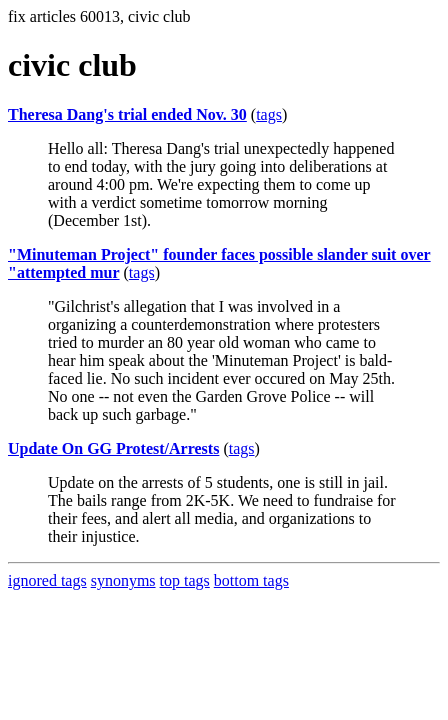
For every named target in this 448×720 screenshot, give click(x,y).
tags (269, 114)
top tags (185, 580)
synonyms (123, 580)
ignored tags (47, 580)
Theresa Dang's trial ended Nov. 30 (127, 114)
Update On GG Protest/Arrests (113, 448)
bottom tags (251, 580)
